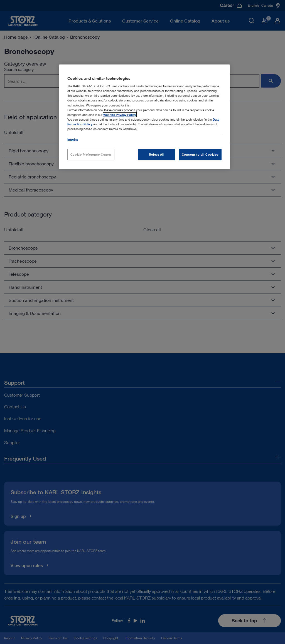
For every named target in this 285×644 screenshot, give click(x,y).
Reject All (157, 154)
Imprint (73, 139)
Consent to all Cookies (200, 154)
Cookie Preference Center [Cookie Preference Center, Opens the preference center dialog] (91, 154)
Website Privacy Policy (120, 115)
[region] (144, 117)
